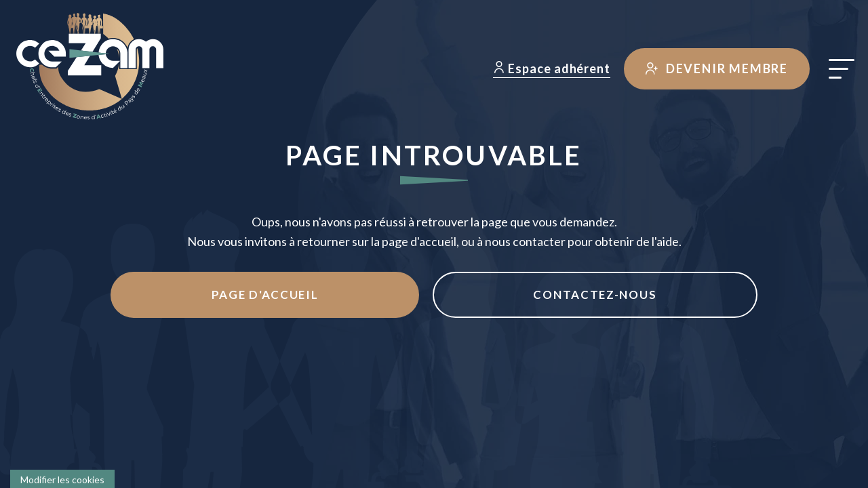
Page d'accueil (323, 296)
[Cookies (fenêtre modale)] (62, 479)
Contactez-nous (535, 296)
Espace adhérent (549, 68)
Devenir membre (714, 69)
